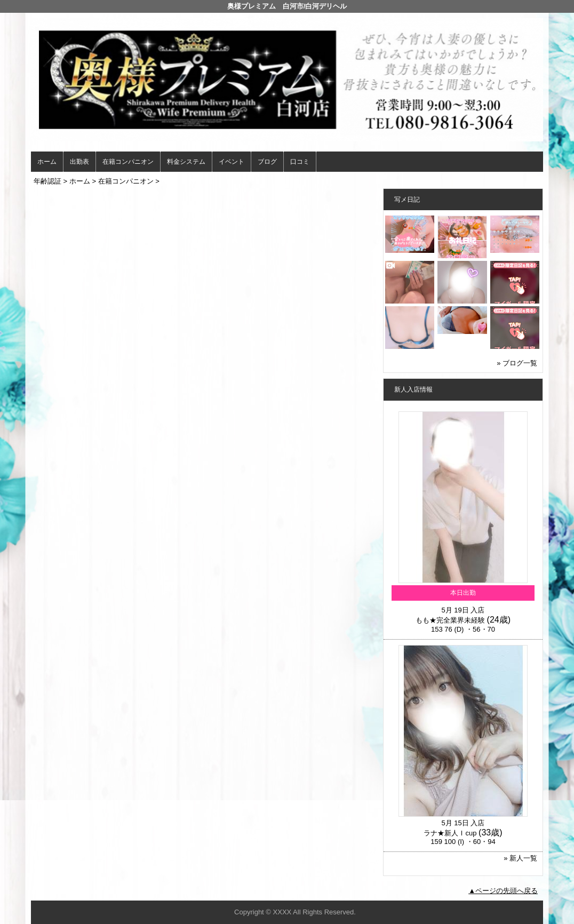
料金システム (186, 162)
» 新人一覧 (520, 858)
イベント (232, 162)
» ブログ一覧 (517, 363)
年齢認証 (47, 181)
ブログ (267, 162)
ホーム (47, 162)
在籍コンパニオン (128, 162)
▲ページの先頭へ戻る (503, 891)
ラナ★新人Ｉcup (450, 833)
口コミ (300, 162)
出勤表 (79, 162)
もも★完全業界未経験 (450, 620)
